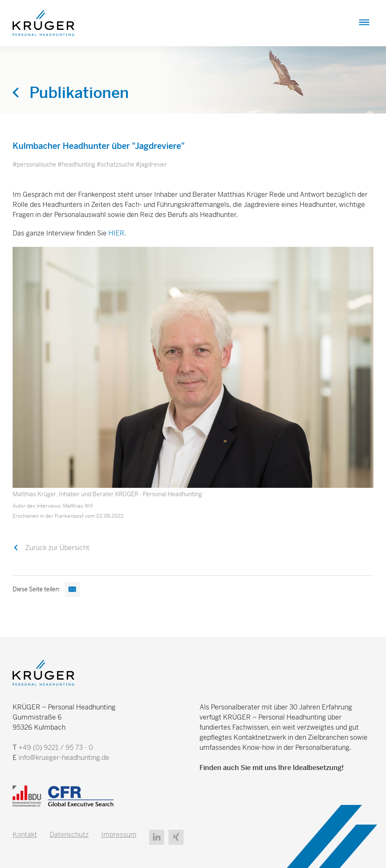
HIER (116, 233)
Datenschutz (69, 835)
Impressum (119, 835)
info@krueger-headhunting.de (64, 758)
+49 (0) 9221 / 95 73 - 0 (56, 748)
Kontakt (25, 835)
